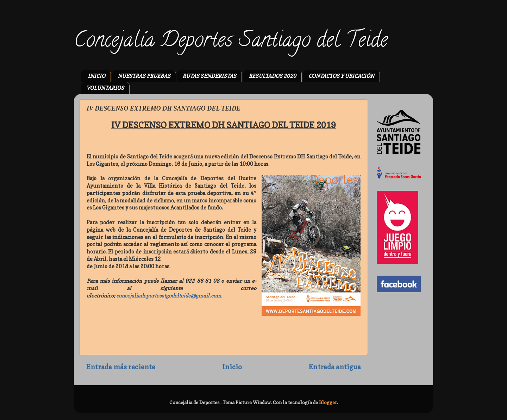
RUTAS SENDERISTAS (209, 76)
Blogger (328, 402)
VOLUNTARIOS (105, 88)
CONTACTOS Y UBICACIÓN (341, 76)
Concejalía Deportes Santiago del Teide (231, 42)
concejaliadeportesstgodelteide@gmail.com (169, 296)
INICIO (96, 76)
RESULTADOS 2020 (272, 76)
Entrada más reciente (121, 367)
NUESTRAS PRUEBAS (144, 76)
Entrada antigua (335, 367)
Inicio (232, 367)
